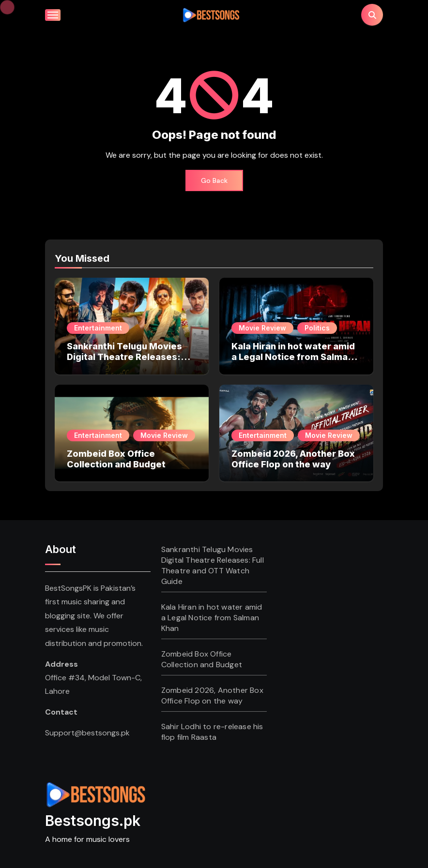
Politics (317, 328)
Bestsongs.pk (93, 821)
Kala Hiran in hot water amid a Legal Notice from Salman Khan (293, 357)
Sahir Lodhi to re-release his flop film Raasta (212, 732)
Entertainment (98, 328)
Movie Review (262, 328)
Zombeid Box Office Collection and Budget (116, 459)
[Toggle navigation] (53, 15)
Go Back (214, 180)
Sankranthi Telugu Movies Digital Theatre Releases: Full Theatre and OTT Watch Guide (128, 362)
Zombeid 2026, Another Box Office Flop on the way (293, 459)
